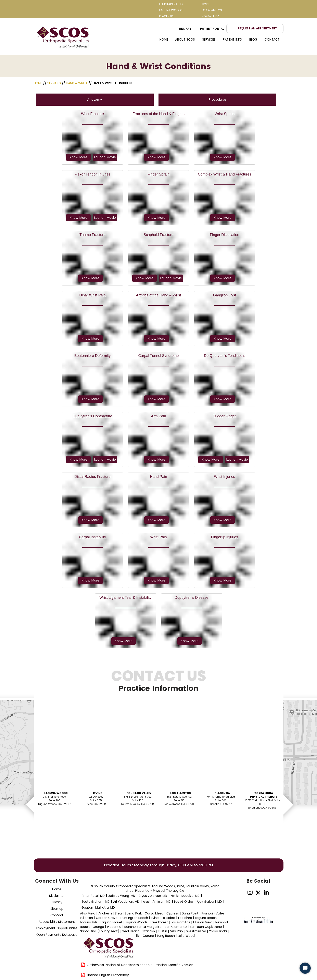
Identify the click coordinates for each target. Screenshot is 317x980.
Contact (272, 39)
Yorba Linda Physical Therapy (264, 795)
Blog (253, 39)
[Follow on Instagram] (250, 893)
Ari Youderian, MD (126, 902)
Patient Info (232, 39)
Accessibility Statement (57, 922)
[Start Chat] (305, 968)
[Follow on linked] (266, 893)
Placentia (222, 793)
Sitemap (57, 909)
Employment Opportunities (57, 928)
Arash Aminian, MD (157, 902)
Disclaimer (57, 896)
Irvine (97, 793)
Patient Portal (212, 29)
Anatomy (95, 100)
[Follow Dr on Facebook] (242, 893)
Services (209, 39)
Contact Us (159, 683)
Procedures (218, 100)
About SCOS (185, 39)
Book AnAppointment (55, 821)
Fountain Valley (139, 793)
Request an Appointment (257, 28)
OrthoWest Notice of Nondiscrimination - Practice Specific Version (140, 965)
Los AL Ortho (184, 902)
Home (164, 39)
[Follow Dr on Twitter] (258, 893)
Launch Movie (105, 157)
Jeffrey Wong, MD (122, 896)
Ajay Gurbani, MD (209, 902)
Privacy (57, 902)
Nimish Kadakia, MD (185, 896)
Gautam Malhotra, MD (98, 907)
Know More (78, 157)
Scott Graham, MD (96, 902)
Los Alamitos (181, 793)
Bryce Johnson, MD (153, 896)
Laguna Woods (56, 793)
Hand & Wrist (77, 83)
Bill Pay (185, 29)
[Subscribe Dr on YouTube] (274, 893)
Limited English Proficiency (108, 975)
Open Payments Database (57, 935)
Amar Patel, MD (93, 896)
